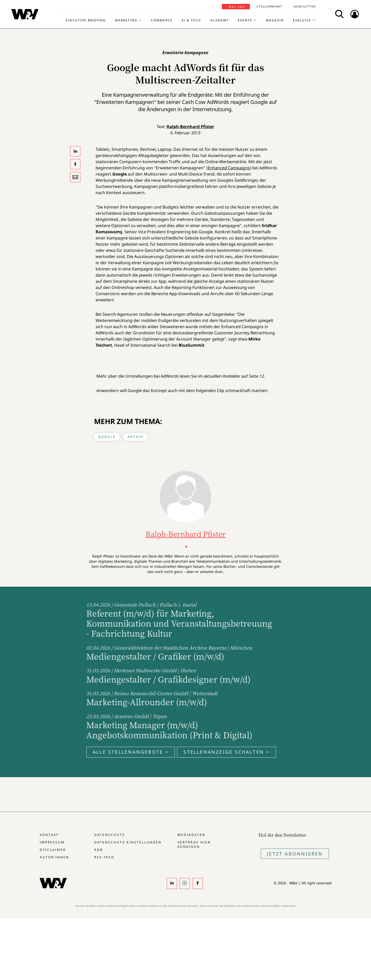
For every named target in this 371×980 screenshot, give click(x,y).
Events (245, 20)
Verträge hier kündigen (194, 844)
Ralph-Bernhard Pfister (190, 127)
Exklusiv (302, 20)
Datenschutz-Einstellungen (128, 842)
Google (107, 437)
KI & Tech (191, 20)
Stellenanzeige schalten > (226, 752)
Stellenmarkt (269, 6)
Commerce (162, 20)
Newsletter (305, 6)
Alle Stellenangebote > (131, 752)
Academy (220, 20)
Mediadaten (191, 835)
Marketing (126, 20)
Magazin (275, 20)
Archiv (136, 437)
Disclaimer (53, 850)
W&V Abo (237, 7)
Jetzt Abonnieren (295, 854)
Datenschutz (110, 835)
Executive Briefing (86, 20)
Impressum (52, 842)
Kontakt (49, 835)
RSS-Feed (104, 857)
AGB (99, 850)
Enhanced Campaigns (229, 168)
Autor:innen (54, 857)
